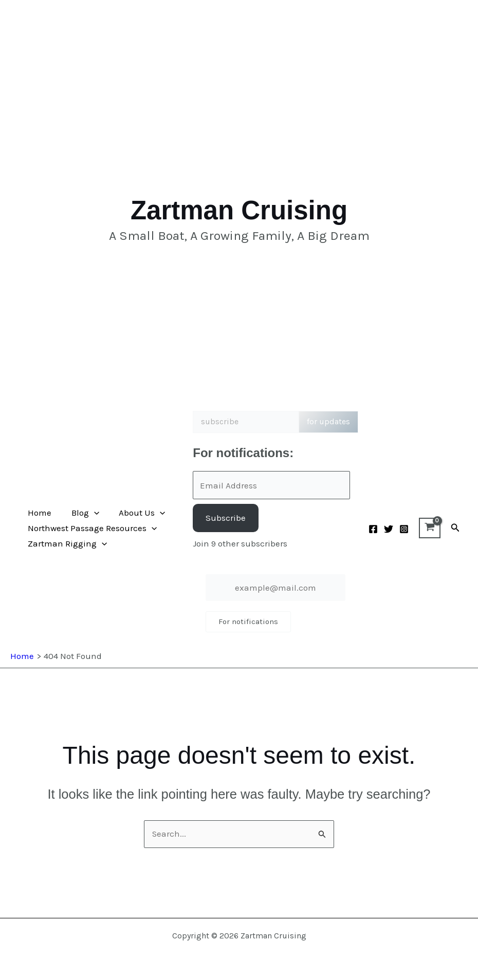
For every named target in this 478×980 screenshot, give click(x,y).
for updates (328, 421)
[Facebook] (373, 529)
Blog (82, 513)
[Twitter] (389, 529)
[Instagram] (404, 529)
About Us (136, 513)
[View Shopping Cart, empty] (430, 528)
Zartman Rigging (66, 543)
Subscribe (226, 518)
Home (39, 513)
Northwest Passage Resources (91, 528)
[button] (90, 513)
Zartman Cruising (239, 210)
